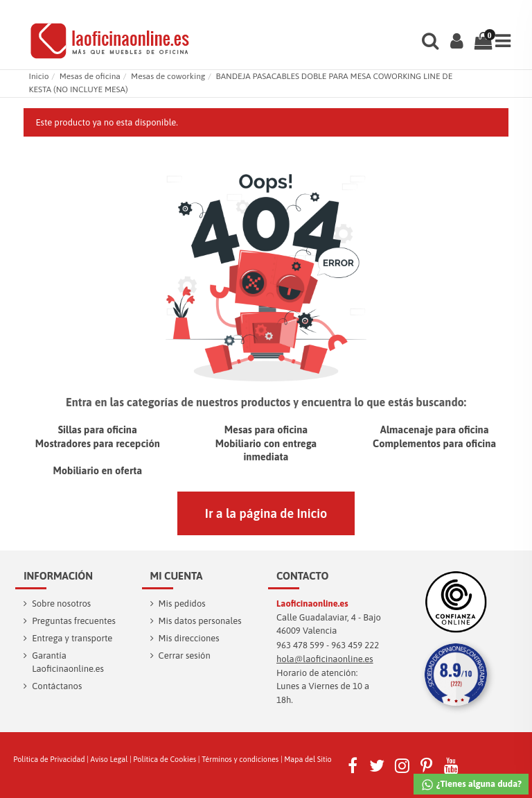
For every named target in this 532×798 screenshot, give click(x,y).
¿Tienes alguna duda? (471, 785)
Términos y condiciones (240, 759)
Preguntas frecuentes (74, 621)
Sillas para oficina (98, 430)
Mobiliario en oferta (97, 470)
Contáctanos (57, 686)
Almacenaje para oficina (435, 430)
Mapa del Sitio (308, 759)
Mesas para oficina (266, 430)
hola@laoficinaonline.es (325, 659)
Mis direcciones (189, 638)
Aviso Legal (109, 759)
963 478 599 (300, 645)
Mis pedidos (182, 604)
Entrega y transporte (72, 638)
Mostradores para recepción (98, 443)
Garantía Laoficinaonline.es (68, 662)
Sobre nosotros (61, 604)
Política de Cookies (165, 759)
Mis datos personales (200, 621)
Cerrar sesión (185, 656)
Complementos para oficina (434, 443)
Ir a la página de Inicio (266, 513)
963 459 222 (355, 645)
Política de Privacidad (49, 759)
